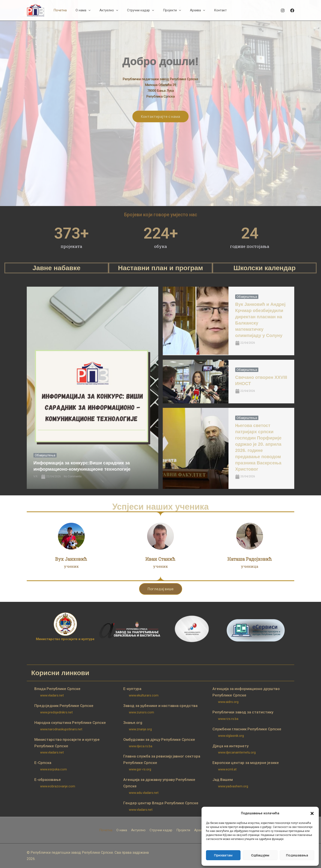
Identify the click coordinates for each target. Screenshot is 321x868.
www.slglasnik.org (231, 736)
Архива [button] (200, 830)
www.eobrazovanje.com (58, 786)
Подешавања (297, 855)
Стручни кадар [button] (161, 830)
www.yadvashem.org (233, 786)
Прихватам (223, 855)
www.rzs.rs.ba (228, 719)
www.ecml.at (227, 769)
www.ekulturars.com (144, 695)
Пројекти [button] (183, 830)
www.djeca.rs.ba (141, 746)
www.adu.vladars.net (144, 793)
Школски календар (264, 268)
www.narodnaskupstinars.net (61, 729)
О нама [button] (122, 830)
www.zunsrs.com (141, 712)
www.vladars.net (52, 695)
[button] (312, 813)
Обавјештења (45, 455)
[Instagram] (283, 10)
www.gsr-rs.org (140, 769)
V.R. (36, 476)
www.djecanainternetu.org (237, 752)
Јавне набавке (57, 268)
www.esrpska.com (53, 769)
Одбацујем (260, 855)
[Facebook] (292, 10)
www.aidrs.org (228, 702)
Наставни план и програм (160, 268)
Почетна (106, 830)
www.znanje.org (140, 729)
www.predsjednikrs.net (56, 712)
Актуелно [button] (138, 830)
